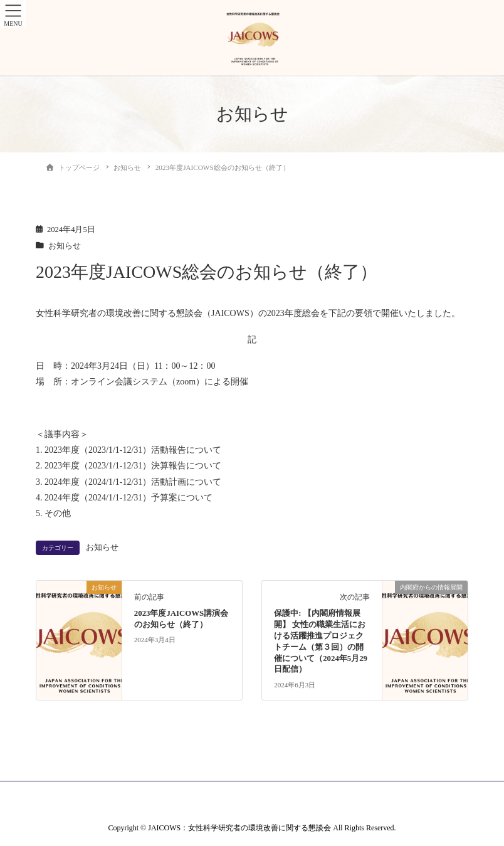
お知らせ (65, 246)
